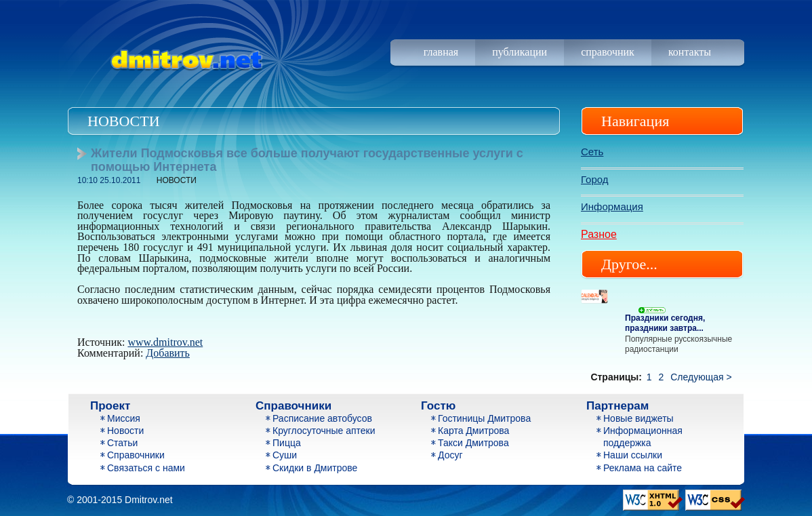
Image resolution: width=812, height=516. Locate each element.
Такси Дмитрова (473, 443)
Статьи (122, 443)
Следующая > (701, 377)
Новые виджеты (638, 418)
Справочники (136, 455)
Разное (599, 234)
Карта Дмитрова (473, 431)
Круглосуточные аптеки (324, 431)
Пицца (287, 443)
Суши (285, 455)
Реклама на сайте (643, 468)
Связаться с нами (146, 468)
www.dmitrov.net (165, 342)
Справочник (608, 52)
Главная (441, 52)
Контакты (690, 52)
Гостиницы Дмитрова (484, 418)
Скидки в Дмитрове (315, 468)
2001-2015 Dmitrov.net (124, 500)
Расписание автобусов (322, 418)
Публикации (520, 52)
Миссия (124, 418)
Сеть (592, 152)
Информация (612, 206)
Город (595, 179)
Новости (125, 431)
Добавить (168, 353)
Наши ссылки (633, 455)
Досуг (450, 455)
